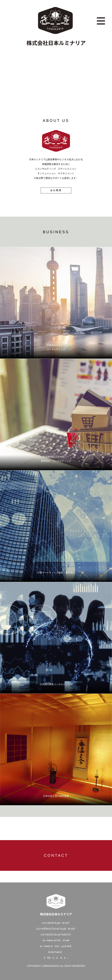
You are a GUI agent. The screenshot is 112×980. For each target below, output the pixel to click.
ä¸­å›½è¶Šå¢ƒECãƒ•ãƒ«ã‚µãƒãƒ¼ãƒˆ (56, 929)
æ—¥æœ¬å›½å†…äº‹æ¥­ (56, 940)
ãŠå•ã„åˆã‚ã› (56, 958)
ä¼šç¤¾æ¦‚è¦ (56, 952)
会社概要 (56, 190)
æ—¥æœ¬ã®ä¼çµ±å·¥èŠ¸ (56, 946)
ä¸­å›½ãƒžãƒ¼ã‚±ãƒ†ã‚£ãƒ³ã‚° (56, 935)
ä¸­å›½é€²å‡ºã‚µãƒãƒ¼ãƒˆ (56, 923)
